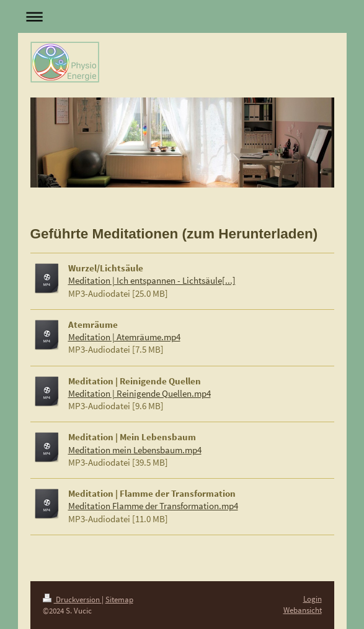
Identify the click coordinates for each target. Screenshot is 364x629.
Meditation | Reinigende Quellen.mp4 (140, 393)
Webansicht (303, 610)
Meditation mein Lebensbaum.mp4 (135, 450)
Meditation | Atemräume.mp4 (124, 337)
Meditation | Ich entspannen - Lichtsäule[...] (152, 280)
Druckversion (72, 600)
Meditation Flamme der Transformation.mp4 (153, 506)
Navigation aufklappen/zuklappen (182, 16)
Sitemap (119, 600)
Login (313, 599)
